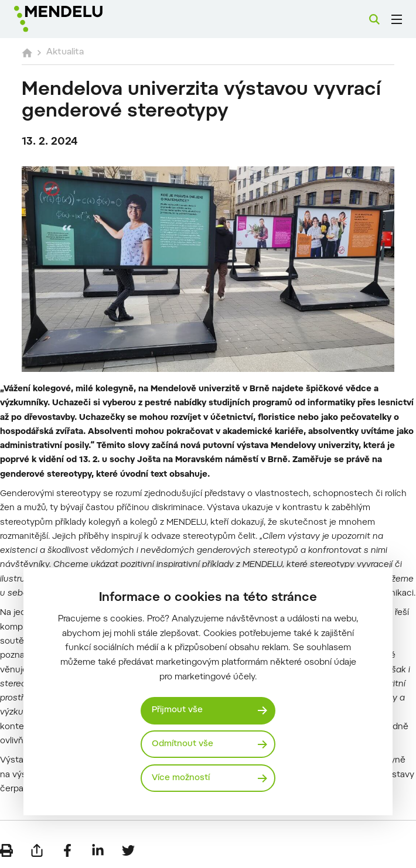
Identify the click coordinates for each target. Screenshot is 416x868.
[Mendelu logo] (74, 19)
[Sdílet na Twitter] (128, 850)
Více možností (181, 778)
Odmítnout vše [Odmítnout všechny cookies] (183, 744)
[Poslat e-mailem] (37, 850)
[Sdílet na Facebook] (67, 850)
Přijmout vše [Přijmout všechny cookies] (177, 710)
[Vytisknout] (6, 850)
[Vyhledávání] (374, 19)
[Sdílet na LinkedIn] (98, 850)
